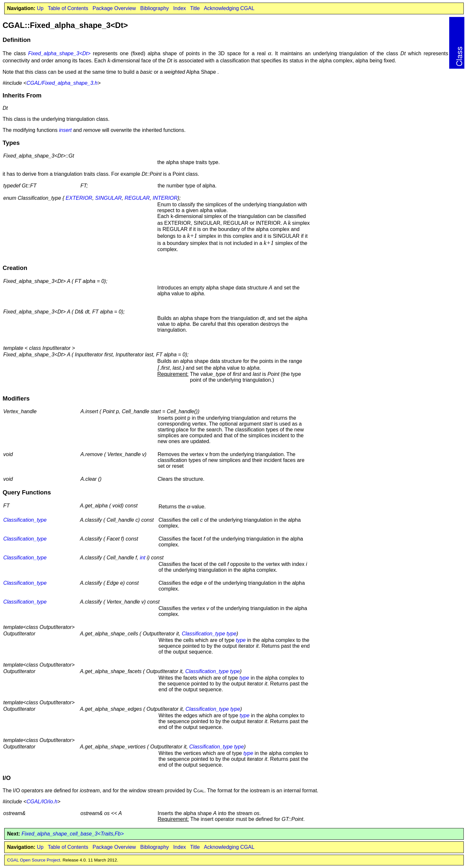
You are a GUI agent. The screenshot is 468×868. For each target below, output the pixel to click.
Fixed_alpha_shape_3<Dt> (59, 53)
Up (40, 8)
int (143, 558)
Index (180, 8)
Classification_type (25, 520)
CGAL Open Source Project (34, 860)
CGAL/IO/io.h (42, 802)
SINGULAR (109, 198)
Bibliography (154, 8)
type (231, 634)
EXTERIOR (79, 198)
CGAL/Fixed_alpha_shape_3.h (62, 83)
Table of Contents (68, 8)
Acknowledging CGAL (229, 8)
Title (195, 8)
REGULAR (137, 198)
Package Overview (114, 8)
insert (65, 130)
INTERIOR (165, 198)
